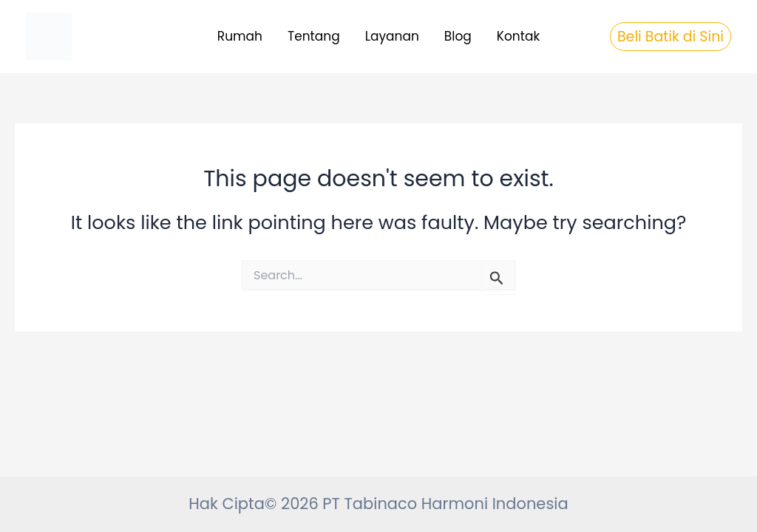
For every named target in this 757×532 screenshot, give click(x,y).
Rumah (240, 36)
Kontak (518, 36)
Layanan (392, 36)
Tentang (314, 36)
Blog (458, 36)
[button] (671, 37)
